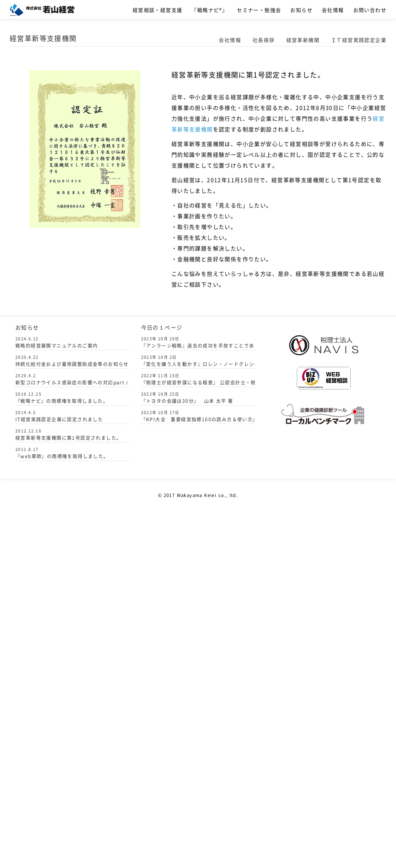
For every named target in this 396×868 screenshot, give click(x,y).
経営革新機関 (303, 40)
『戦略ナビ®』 (210, 10)
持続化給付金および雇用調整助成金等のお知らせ (72, 364)
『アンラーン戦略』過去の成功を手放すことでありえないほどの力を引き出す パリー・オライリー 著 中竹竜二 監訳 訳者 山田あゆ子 (198, 342)
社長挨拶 (264, 40)
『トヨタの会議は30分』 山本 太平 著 (187, 398)
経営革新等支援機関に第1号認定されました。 (68, 438)
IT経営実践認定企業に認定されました (59, 419)
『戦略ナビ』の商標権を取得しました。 (62, 401)
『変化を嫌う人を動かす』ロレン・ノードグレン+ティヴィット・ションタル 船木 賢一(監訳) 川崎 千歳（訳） (198, 361)
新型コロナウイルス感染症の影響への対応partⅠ (72, 383)
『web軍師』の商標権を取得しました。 (62, 456)
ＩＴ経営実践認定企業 (359, 40)
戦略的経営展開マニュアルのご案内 (57, 346)
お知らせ (301, 10)
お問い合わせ (370, 10)
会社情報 (333, 10)
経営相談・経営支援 (158, 10)
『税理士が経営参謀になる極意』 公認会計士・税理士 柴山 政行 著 (198, 379)
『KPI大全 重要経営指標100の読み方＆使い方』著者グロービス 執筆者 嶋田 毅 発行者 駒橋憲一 (198, 416)
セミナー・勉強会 (259, 10)
